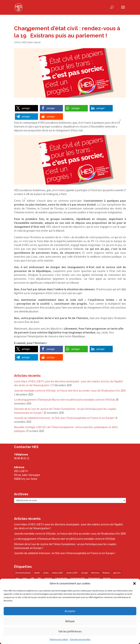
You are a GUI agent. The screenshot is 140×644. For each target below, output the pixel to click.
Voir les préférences (70, 631)
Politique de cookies (59, 639)
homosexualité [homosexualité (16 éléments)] (78, 578)
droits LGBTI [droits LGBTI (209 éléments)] (72, 573)
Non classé (35, 42)
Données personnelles (80, 639)
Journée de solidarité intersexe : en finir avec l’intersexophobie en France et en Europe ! (65, 418)
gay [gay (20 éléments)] (17, 578)
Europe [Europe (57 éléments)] (85, 573)
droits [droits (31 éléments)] (46, 573)
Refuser (70, 621)
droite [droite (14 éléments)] (37, 573)
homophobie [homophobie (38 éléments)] (61, 578)
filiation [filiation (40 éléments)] (106, 573)
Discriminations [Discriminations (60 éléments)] (23, 573)
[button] (134, 583)
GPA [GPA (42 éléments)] (32, 578)
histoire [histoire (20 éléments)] (48, 578)
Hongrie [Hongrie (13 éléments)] (107, 578)
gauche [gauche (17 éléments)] (117, 573)
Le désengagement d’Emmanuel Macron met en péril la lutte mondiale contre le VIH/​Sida (65, 400)
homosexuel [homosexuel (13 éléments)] (94, 578)
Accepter (70, 611)
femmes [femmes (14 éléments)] (95, 573)
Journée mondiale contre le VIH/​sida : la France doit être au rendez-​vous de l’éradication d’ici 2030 (70, 391)
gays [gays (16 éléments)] (25, 578)
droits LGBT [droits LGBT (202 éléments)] (57, 573)
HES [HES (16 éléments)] (39, 578)
